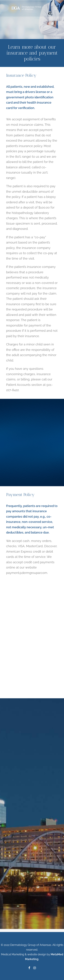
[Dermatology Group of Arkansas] (25, 8)
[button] (56, 8)
